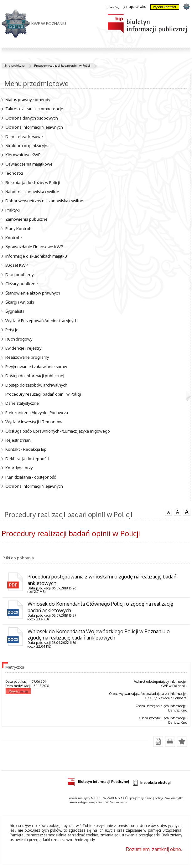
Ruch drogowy (19, 339)
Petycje (12, 330)
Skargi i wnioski (20, 302)
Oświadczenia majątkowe (29, 164)
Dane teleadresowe (24, 136)
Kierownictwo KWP (23, 155)
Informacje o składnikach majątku (36, 256)
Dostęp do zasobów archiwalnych (36, 385)
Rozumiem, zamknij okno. (154, 849)
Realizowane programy (27, 357)
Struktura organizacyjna (27, 146)
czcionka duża (187, 512)
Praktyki (13, 210)
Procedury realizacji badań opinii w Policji (62, 65)
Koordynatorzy (19, 468)
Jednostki (14, 173)
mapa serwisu (135, 7)
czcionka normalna (169, 511)
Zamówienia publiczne (26, 219)
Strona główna (15, 65)
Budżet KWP (17, 265)
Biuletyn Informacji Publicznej (98, 781)
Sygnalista (15, 311)
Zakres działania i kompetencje (34, 109)
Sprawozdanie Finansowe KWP (34, 247)
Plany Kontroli (18, 229)
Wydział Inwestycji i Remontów (34, 422)
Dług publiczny (19, 275)
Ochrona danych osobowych (31, 118)
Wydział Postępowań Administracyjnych (41, 321)
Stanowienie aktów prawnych (33, 293)
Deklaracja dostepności (27, 459)
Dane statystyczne (22, 403)
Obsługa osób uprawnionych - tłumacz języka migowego (58, 431)
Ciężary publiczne (22, 284)
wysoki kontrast (165, 7)
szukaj (113, 7)
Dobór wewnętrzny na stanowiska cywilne (44, 201)
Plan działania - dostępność (31, 477)
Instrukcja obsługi (152, 783)
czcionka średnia (178, 512)
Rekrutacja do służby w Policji (33, 182)
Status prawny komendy (28, 100)
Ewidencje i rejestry (23, 348)
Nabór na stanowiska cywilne (32, 192)
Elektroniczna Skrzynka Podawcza (37, 413)
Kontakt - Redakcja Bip (26, 449)
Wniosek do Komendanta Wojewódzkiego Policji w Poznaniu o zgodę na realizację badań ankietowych (99, 635)
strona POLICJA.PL (187, 6)
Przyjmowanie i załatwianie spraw (36, 367)
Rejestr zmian (18, 440)
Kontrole (14, 238)
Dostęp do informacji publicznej (35, 376)
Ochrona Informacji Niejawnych (34, 127)
